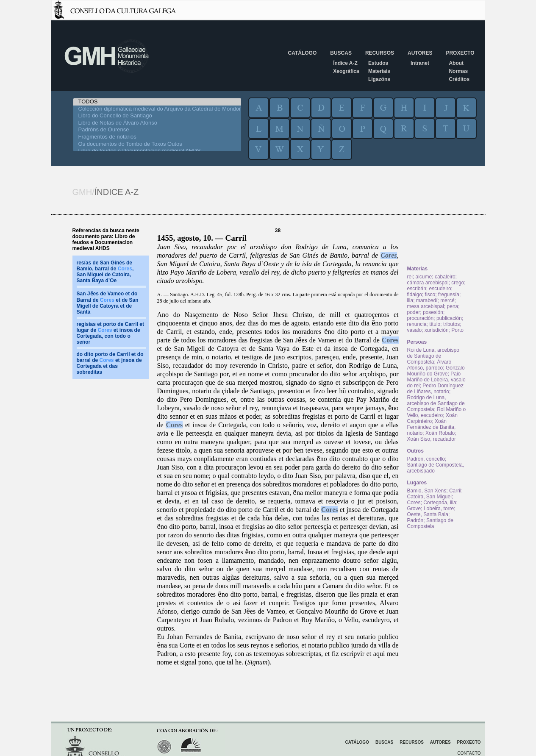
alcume (424, 277)
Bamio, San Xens (427, 491)
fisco (430, 295)
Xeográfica (346, 71)
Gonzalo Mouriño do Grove (436, 371)
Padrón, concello (426, 459)
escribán (417, 289)
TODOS (157, 102)
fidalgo (415, 295)
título (435, 324)
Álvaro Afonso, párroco (429, 365)
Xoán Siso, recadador (432, 439)
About (456, 63)
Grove (414, 509)
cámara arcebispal (428, 283)
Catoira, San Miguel (429, 497)
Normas (458, 71)
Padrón (415, 520)
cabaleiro (445, 277)
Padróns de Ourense (157, 130)
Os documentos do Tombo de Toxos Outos (157, 144)
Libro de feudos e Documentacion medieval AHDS (157, 151)
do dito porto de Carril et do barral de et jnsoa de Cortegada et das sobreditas (110, 363)
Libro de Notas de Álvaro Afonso (157, 123)
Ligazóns (379, 79)
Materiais (379, 71)
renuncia (417, 324)
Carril (455, 491)
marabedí (427, 300)
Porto (457, 330)
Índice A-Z (345, 63)
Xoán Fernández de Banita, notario (432, 427)
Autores (420, 53)
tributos (451, 324)
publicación (449, 318)
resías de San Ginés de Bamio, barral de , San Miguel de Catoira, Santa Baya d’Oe (105, 272)
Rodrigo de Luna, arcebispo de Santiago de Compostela (436, 403)
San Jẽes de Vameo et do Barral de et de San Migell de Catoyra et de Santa (108, 303)
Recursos (380, 53)
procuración (421, 318)
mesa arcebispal (426, 306)
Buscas (341, 53)
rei (410, 277)
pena (453, 306)
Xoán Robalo (440, 433)
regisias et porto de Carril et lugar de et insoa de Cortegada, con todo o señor (110, 333)
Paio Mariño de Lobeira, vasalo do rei (436, 380)
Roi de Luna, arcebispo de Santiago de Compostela (433, 356)
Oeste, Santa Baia (428, 514)
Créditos (459, 79)
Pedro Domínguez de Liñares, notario (435, 389)
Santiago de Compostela (430, 523)
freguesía (449, 295)
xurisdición (437, 330)
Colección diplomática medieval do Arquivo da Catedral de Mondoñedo (157, 109)
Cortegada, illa (440, 503)
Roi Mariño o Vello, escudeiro (437, 412)
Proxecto (460, 53)
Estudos (378, 63)
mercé (447, 300)
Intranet (420, 63)
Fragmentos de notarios (157, 137)
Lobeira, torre (439, 509)
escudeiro (440, 289)
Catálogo (303, 53)
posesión (433, 312)
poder (414, 312)
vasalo (415, 330)
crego (458, 283)
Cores (389, 255)
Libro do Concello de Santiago (157, 116)
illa (410, 300)
